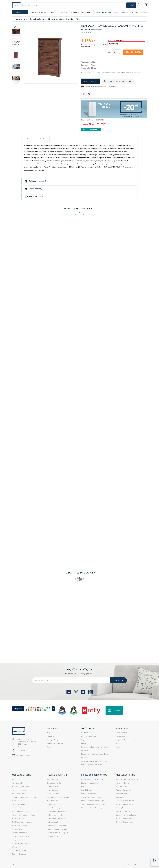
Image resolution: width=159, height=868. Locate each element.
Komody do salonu (19, 790)
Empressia (25, 865)
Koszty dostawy (91, 81)
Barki (14, 779)
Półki (83, 787)
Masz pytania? (118, 81)
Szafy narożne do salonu (21, 843)
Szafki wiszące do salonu (21, 836)
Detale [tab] (42, 139)
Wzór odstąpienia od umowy (92, 765)
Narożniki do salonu (20, 804)
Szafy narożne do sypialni (56, 826)
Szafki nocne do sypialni (56, 815)
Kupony (119, 747)
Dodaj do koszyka (133, 52)
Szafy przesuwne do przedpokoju (93, 804)
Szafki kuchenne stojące (125, 801)
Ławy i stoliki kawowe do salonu (24, 797)
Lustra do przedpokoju (90, 783)
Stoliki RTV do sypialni (55, 808)
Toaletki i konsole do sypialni (58, 833)
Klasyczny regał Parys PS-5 (28, 314)
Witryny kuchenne (123, 808)
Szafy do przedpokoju (89, 794)
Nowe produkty (52, 740)
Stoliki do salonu (18, 819)
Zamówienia (121, 736)
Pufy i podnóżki (52, 804)
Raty (48, 733)
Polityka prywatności (89, 736)
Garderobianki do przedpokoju (93, 779)
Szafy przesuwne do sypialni (57, 829)
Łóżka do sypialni (53, 794)
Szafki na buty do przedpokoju (92, 797)
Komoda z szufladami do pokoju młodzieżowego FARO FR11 (131, 622)
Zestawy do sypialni (54, 836)
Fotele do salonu (18, 783)
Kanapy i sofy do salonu (21, 787)
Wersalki (15, 847)
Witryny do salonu (19, 851)
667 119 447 (20, 751)
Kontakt (84, 743)
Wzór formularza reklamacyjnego (94, 761)
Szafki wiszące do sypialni (56, 819)
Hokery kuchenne (123, 783)
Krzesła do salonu (19, 794)
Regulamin (85, 740)
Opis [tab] (28, 139)
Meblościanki (17, 801)
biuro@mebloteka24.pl (24, 755)
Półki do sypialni (53, 801)
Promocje (50, 736)
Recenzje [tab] (58, 139)
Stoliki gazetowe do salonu (22, 822)
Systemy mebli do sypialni (56, 811)
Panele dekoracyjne (123, 790)
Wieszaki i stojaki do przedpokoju (94, 808)
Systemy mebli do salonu (21, 833)
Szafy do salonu (18, 840)
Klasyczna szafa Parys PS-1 (28, 256)
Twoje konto (124, 728)
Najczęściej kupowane (55, 743)
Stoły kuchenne (122, 797)
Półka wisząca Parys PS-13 (124, 373)
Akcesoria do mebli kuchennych (128, 779)
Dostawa (85, 733)
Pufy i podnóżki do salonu (22, 811)
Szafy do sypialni (53, 822)
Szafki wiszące (87, 790)
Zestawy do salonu (19, 854)
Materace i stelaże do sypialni (58, 797)
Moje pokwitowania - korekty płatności (130, 740)
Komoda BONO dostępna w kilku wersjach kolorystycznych (28, 622)
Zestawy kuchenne (123, 811)
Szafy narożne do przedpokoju (93, 801)
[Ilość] (116, 52)
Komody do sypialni (54, 783)
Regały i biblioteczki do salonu (23, 815)
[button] (16, 82)
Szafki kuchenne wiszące (125, 804)
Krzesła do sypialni (54, 787)
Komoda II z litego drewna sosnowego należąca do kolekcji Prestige (97, 622)
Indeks (84, 29)
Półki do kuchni (122, 794)
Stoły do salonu (18, 829)
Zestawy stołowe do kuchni (126, 815)
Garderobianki (52, 779)
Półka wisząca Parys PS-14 (28, 432)
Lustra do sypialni (53, 790)
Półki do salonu (18, 808)
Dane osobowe (121, 733)
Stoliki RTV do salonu (20, 826)
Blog (48, 747)
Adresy (119, 743)
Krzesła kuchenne (123, 787)
